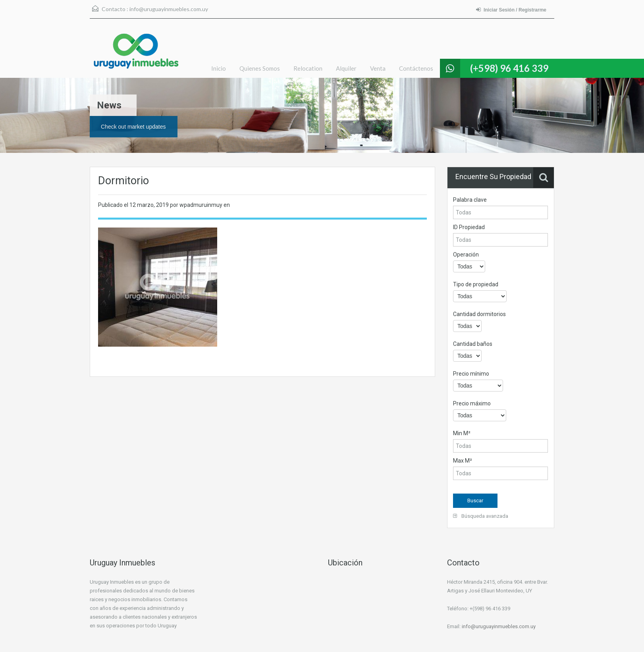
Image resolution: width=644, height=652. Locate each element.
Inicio (219, 68)
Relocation (308, 68)
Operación (466, 255)
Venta (378, 68)
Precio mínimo (471, 374)
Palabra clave (470, 200)
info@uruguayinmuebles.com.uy (169, 9)
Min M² (462, 433)
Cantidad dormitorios (479, 314)
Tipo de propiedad (476, 284)
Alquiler (346, 68)
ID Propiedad (469, 227)
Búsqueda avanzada (481, 516)
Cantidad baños (473, 344)
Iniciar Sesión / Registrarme (511, 10)
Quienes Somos (260, 68)
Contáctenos (416, 68)
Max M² (463, 461)
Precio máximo (472, 403)
